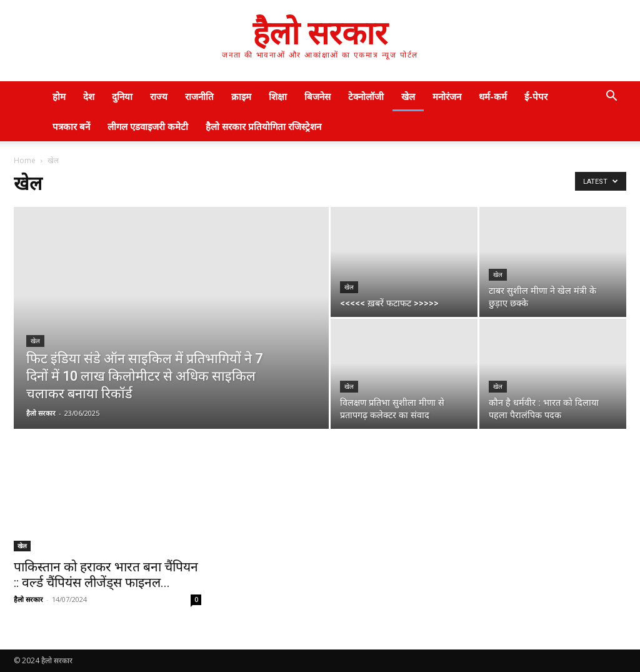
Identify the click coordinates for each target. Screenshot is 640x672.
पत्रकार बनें (71, 126)
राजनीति (199, 96)
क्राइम (241, 96)
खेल (408, 96)
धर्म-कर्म (493, 96)
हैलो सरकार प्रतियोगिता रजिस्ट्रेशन (263, 126)
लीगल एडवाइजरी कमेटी (148, 126)
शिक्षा (278, 96)
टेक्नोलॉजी (366, 96)
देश (89, 96)
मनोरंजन (447, 96)
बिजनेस (317, 96)
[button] (611, 97)
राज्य (159, 96)
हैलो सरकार (41, 413)
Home (25, 160)
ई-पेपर (536, 96)
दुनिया (122, 96)
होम (59, 96)
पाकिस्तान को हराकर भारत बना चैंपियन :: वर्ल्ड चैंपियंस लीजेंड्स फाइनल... (106, 575)
